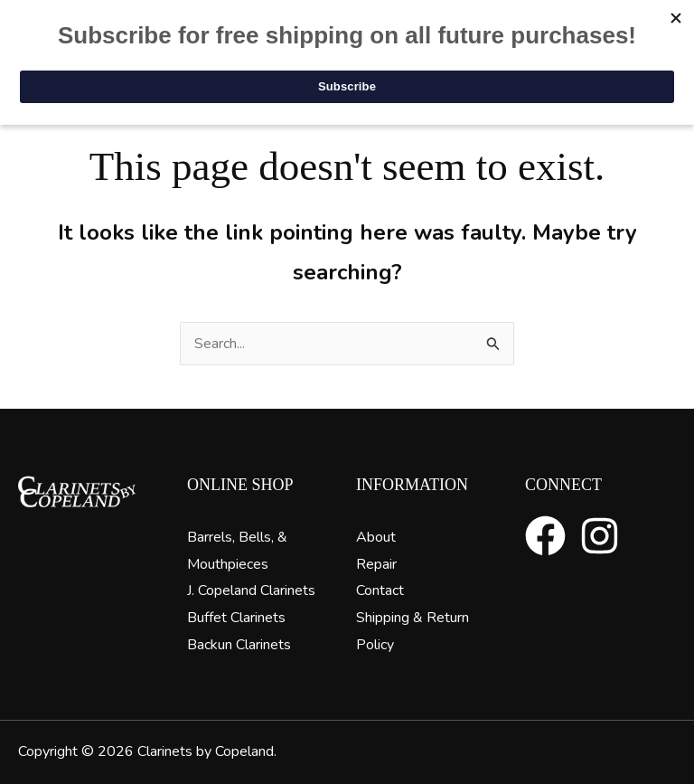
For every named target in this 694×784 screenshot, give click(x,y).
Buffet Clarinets (236, 618)
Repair (376, 564)
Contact (380, 590)
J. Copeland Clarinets (251, 590)
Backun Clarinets (239, 645)
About (376, 537)
